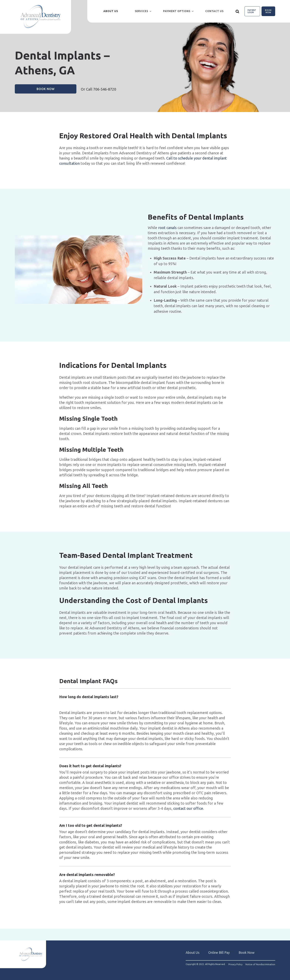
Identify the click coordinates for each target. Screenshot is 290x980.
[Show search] (237, 11)
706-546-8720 (105, 89)
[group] (79, 270)
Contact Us (214, 11)
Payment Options (177, 11)
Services (141, 11)
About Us (193, 952)
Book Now (268, 11)
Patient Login (252, 11)
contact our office (188, 808)
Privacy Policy (235, 964)
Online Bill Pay (219, 952)
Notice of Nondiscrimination (260, 964)
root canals (167, 228)
